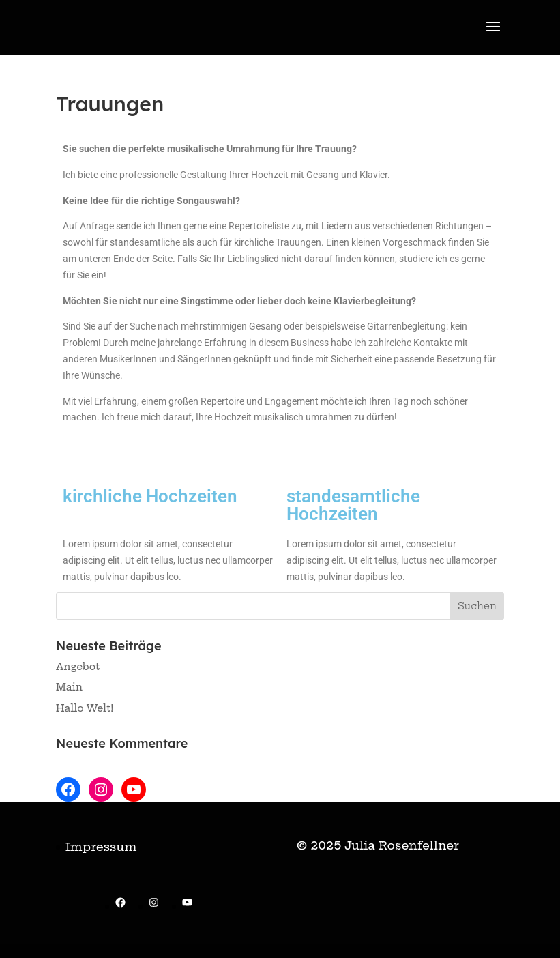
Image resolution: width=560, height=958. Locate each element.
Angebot (78, 667)
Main (69, 687)
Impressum (101, 846)
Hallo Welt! (85, 708)
